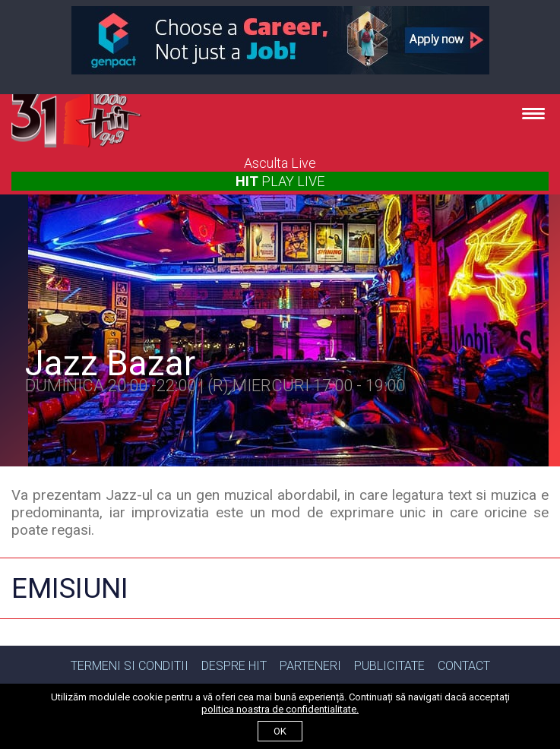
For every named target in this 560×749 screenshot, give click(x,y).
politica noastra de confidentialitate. (280, 709)
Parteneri (310, 666)
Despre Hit (234, 666)
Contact (464, 666)
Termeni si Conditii (130, 666)
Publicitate (389, 666)
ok (280, 731)
